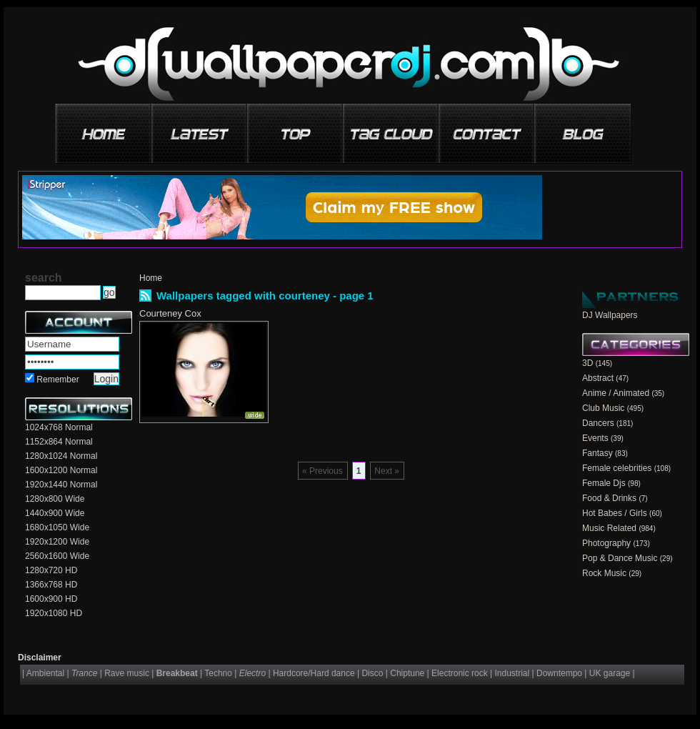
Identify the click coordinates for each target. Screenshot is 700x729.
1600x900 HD (51, 599)
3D (587, 363)
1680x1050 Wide (57, 527)
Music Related (609, 528)
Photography (606, 543)
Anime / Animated (616, 393)
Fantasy (597, 453)
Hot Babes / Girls (615, 513)
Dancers (598, 423)
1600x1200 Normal (61, 470)
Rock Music (604, 573)
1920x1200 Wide (57, 542)
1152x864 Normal (59, 442)
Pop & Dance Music (620, 558)
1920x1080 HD (54, 613)
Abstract (598, 378)
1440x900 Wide (55, 513)
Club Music (603, 408)
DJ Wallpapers (610, 315)
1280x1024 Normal (61, 456)
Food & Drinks (609, 498)
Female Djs (604, 483)
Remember (57, 380)
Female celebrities (617, 468)
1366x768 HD (51, 585)
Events (595, 438)
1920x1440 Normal (61, 485)
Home (151, 278)
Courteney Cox (170, 313)
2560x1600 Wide (57, 556)
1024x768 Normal (59, 427)
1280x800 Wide (55, 499)
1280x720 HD (51, 570)
